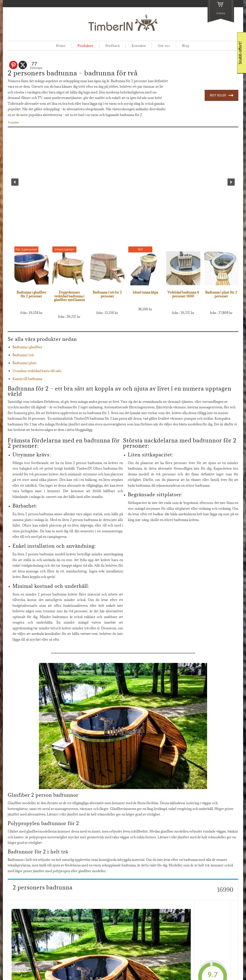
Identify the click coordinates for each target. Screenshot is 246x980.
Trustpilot (13, 122)
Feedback (113, 46)
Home (61, 46)
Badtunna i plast (25, 363)
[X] (23, 65)
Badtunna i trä (23, 355)
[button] (15, 182)
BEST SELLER (221, 95)
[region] (123, 182)
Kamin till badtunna (27, 379)
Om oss (164, 46)
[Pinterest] (13, 65)
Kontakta (139, 46)
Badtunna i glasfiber (27, 347)
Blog (186, 46)
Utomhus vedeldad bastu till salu (37, 371)
